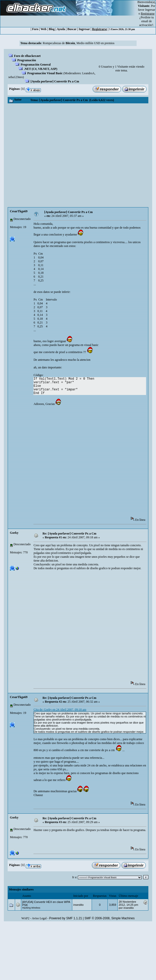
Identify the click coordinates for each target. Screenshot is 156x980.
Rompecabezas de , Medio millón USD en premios (79, 43)
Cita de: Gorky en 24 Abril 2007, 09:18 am (60, 710)
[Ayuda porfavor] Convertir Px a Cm (55, 81)
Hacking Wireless (31, 908)
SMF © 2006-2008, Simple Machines (110, 918)
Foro (35, 29)
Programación (27, 60)
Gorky (14, 533)
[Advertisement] (57, 155)
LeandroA (88, 73)
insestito (78, 905)
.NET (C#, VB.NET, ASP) (41, 69)
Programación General (36, 65)
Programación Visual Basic (45, 73)
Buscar (72, 29)
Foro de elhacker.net (27, 56)
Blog (52, 29)
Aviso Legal (39, 918)
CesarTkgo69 (19, 211)
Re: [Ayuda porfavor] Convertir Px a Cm (69, 534)
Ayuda (61, 29)
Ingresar (150, 10)
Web (44, 29)
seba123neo (16, 77)
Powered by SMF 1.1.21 (66, 918)
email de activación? (146, 23)
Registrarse (99, 29)
